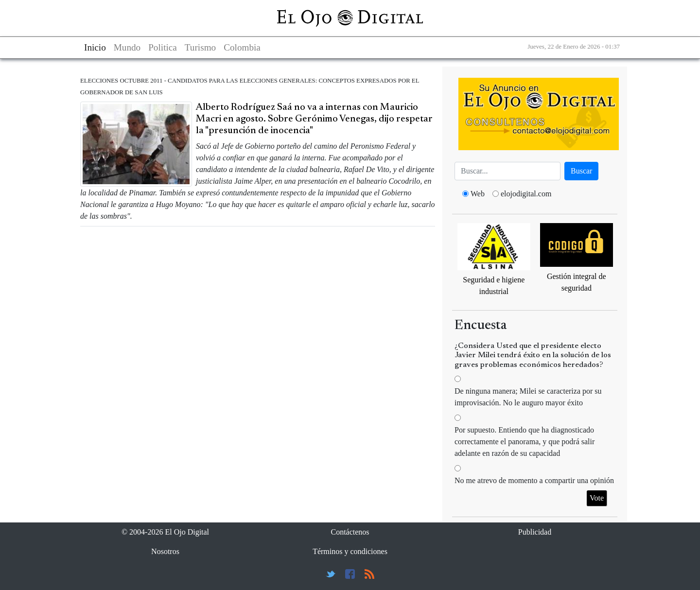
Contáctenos (350, 532)
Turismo (200, 47)
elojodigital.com (526, 194)
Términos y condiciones (350, 551)
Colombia (242, 47)
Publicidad (535, 532)
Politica (163, 47)
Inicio (95, 47)
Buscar (581, 171)
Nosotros (165, 551)
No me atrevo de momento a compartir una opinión (534, 480)
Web (478, 194)
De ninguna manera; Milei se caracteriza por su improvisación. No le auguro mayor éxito (528, 397)
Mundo (127, 47)
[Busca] (507, 171)
